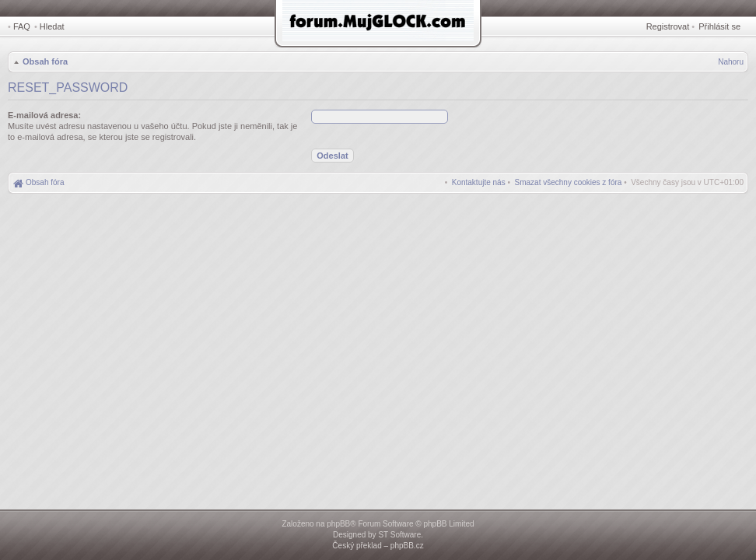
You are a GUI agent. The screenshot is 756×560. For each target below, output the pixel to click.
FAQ (22, 26)
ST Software (399, 535)
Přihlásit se (719, 26)
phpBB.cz (407, 546)
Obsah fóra (45, 61)
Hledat (52, 26)
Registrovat (668, 26)
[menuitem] (569, 182)
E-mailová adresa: (44, 115)
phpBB (338, 524)
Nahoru (731, 62)
